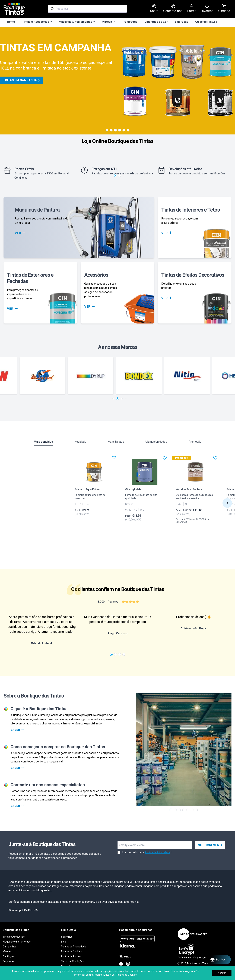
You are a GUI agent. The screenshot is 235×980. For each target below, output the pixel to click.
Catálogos (8, 956)
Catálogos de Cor (156, 22)
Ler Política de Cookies (124, 975)
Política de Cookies (71, 951)
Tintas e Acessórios (14, 937)
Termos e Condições (72, 961)
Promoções (129, 22)
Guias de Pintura (206, 22)
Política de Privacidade (157, 852)
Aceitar (222, 973)
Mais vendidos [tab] (43, 443)
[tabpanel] (118, 507)
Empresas (182, 22)
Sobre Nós (67, 937)
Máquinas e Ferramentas (17, 942)
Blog (63, 942)
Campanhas (10, 947)
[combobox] (87, 9)
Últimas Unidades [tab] (156, 442)
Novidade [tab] (80, 442)
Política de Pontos (71, 956)
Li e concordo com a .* (147, 852)
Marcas (7, 951)
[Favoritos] (114, 458)
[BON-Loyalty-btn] (218, 960)
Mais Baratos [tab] (116, 442)
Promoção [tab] (195, 442)
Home (11, 22)
